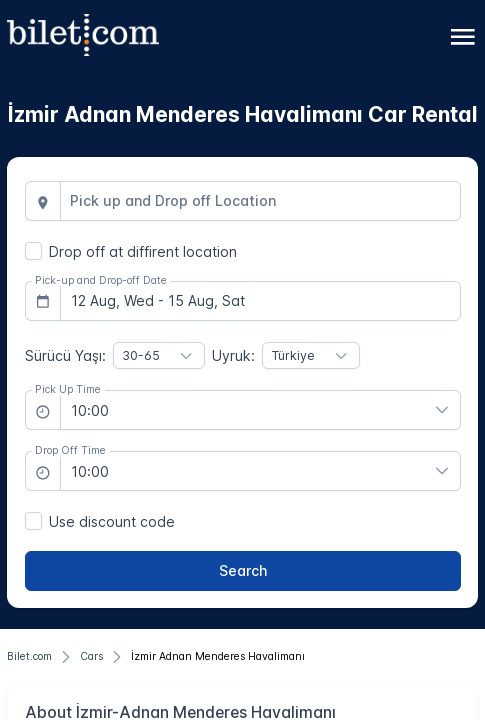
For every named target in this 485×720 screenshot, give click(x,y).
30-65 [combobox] (141, 355)
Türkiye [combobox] (293, 355)
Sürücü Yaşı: (65, 355)
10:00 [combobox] (90, 410)
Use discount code (112, 521)
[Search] (243, 571)
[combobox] (260, 201)
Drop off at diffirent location (143, 251)
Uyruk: (233, 355)
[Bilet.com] (29, 657)
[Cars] (91, 657)
